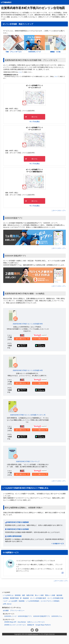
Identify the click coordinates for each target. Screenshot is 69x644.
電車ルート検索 (50, 595)
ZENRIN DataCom (33, 634)
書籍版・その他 (55, 44)
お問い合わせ (7, 604)
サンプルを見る (34, 122)
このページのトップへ (59, 210)
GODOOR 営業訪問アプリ (42, 616)
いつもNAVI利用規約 (33, 601)
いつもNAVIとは (8, 595)
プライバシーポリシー (17, 610)
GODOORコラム (57, 616)
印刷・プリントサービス (14, 44)
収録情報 (22, 601)
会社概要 (6, 610)
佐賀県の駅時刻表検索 (14, 536)
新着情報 (18, 595)
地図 (23, 595)
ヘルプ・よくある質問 (10, 601)
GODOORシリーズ (34, 44)
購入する (34, 117)
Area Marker (22, 622)
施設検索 (59, 595)
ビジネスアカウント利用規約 (50, 601)
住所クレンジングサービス (36, 622)
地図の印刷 (30, 595)
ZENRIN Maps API (10, 622)
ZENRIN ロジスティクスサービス (15, 625)
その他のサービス (58, 544)
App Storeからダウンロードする (22, 346)
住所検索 (6, 598)
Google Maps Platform (43, 625)
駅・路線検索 (24, 598)
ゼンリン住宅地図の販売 (38, 598)
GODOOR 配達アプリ (25, 616)
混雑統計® (31, 625)
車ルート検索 (39, 595)
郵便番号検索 (14, 598)
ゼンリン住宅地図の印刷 (55, 598)
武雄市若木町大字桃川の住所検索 (18, 529)
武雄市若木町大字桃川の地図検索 (18, 522)
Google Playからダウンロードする (40, 346)
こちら (20, 72)
